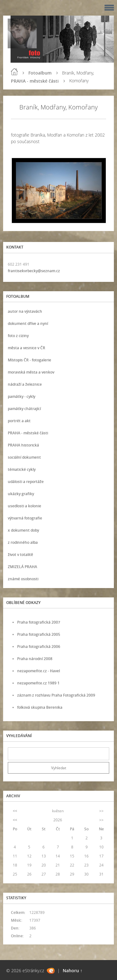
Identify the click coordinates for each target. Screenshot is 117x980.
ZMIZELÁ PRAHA (22, 567)
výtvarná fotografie (25, 518)
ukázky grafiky (21, 494)
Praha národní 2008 (35, 659)
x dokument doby (23, 530)
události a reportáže (26, 482)
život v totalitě (20, 555)
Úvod (14, 72)
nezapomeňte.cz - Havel (39, 671)
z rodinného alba (23, 542)
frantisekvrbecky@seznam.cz (34, 271)
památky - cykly (22, 396)
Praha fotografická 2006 (39, 647)
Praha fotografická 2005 (39, 634)
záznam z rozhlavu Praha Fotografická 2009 (56, 695)
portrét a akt (19, 421)
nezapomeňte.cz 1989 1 (38, 683)
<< (15, 811)
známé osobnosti (23, 579)
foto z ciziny (18, 336)
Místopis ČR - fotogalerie (29, 360)
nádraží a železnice (25, 384)
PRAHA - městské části (35, 81)
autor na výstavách (25, 311)
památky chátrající (24, 409)
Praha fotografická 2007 (39, 622)
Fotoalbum (40, 73)
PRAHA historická (23, 445)
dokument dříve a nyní (28, 323)
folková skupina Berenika (40, 707)
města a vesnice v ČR (27, 348)
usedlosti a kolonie (24, 506)
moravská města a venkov (31, 372)
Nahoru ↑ (73, 970)
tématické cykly (22, 469)
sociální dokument (24, 457)
